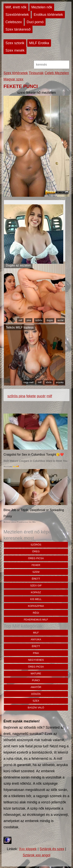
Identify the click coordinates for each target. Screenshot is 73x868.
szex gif (36, 586)
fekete (31, 396)
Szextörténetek (17, 15)
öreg (36, 551)
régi (36, 613)
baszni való (36, 708)
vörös (49, 382)
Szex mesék (15, 50)
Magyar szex (13, 79)
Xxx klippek (28, 849)
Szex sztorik (15, 43)
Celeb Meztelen (57, 73)
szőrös (39, 320)
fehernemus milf (36, 620)
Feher (36, 565)
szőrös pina (16, 396)
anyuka (60, 382)
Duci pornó (35, 22)
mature (36, 673)
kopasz (36, 592)
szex (36, 701)
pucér (41, 396)
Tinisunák (36, 73)
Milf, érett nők (16, 7)
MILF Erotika (39, 43)
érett (36, 579)
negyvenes (36, 660)
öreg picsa (36, 558)
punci (36, 680)
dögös (36, 694)
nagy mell (29, 382)
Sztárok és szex (52, 849)
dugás (50, 320)
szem (36, 572)
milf (20, 320)
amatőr (36, 687)
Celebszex (14, 22)
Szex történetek (16, 73)
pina (29, 320)
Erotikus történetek (48, 15)
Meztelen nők (42, 7)
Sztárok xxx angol (36, 855)
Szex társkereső (18, 29)
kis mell (36, 599)
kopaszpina (36, 606)
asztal (60, 320)
